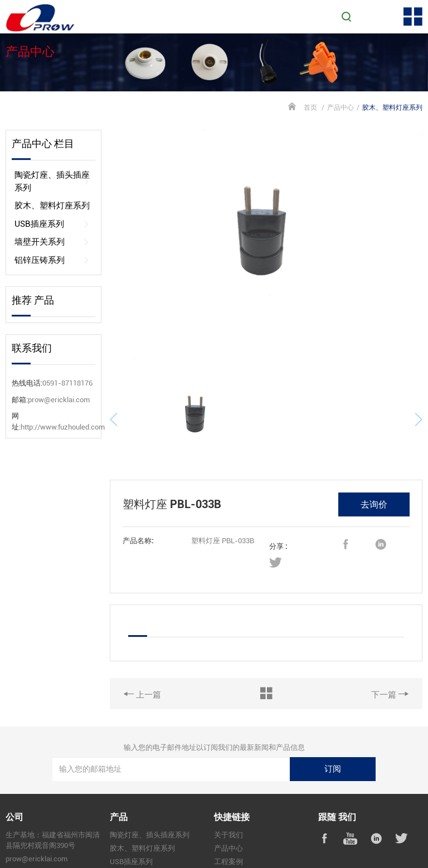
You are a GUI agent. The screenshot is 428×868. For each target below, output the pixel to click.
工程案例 (228, 828)
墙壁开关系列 (52, 242)
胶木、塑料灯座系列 (52, 206)
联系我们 (228, 854)
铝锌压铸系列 (52, 260)
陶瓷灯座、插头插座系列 (52, 181)
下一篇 (390, 660)
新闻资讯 (228, 840)
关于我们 (228, 801)
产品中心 (341, 108)
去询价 (374, 470)
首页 (310, 108)
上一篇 (142, 660)
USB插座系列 (52, 224)
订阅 (333, 735)
